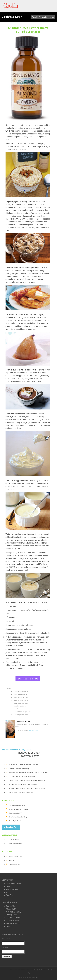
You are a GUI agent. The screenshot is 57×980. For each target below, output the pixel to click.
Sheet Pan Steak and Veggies (18, 809)
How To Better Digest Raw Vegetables (21, 792)
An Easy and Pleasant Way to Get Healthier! (22, 785)
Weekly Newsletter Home (43, 17)
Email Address (6, 939)
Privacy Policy (12, 915)
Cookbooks (42, 970)
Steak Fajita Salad (15, 821)
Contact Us (11, 906)
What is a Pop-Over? (15, 844)
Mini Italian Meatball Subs (17, 805)
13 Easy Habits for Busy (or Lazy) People (22, 777)
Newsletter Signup (14, 912)
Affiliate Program (13, 923)
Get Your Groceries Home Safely (19, 769)
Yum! (49, 970)
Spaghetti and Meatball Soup (18, 817)
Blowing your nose (14, 864)
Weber (9, 892)
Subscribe (7, 956)
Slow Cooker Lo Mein (16, 813)
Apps (28, 970)
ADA (8, 886)
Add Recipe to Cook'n (28, 679)
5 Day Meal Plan (11, 827)
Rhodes (9, 895)
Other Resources (13, 921)
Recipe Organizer (19, 970)
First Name (5, 947)
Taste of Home (12, 889)
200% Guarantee (13, 918)
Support (30, 973)
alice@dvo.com (34, 730)
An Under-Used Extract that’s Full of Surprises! (23, 765)
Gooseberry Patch (14, 884)
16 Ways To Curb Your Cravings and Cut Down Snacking (27, 788)
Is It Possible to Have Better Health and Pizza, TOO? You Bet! (28, 773)
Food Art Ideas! (14, 840)
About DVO (11, 909)
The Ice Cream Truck (15, 856)
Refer (8, 926)
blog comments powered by (17, 750)
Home (10, 970)
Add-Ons (34, 970)
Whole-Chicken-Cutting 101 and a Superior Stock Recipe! (27, 781)
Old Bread (12, 860)
